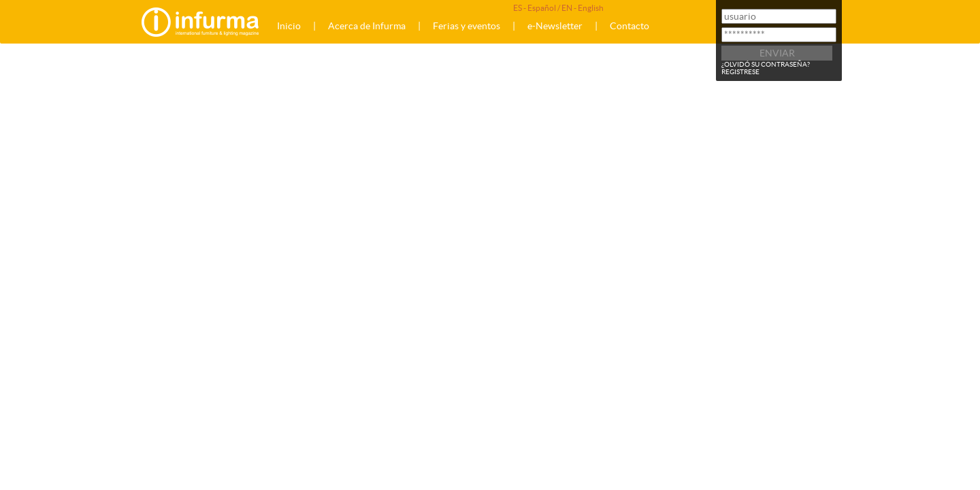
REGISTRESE (740, 72)
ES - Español (535, 8)
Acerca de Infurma (367, 26)
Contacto (630, 26)
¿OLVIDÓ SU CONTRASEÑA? (766, 64)
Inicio (289, 26)
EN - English (583, 8)
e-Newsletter (555, 26)
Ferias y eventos (467, 26)
